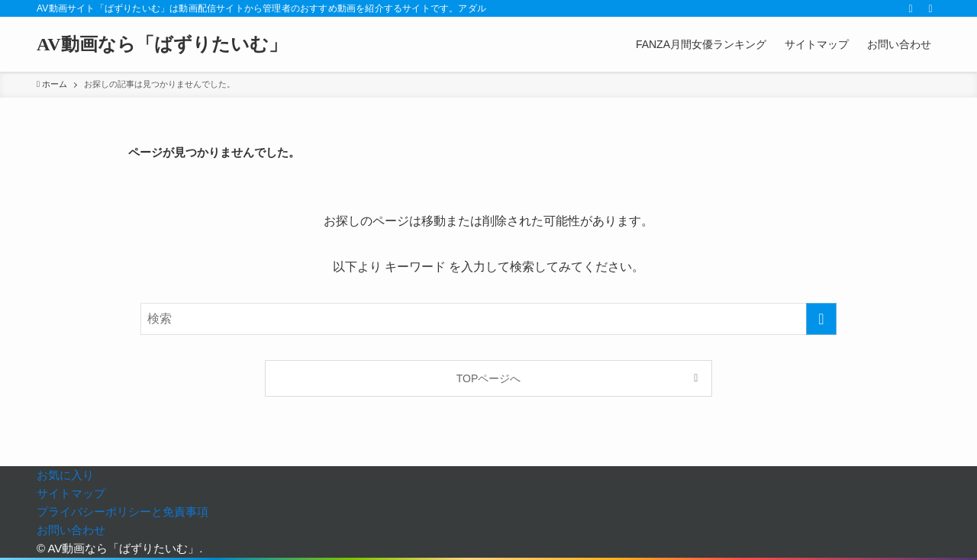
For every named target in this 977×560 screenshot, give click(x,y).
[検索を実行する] (821, 319)
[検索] (930, 8)
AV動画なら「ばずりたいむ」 (162, 44)
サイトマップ (71, 493)
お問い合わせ (71, 530)
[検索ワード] (488, 319)
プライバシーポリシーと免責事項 (123, 512)
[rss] (911, 8)
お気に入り (65, 475)
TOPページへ (489, 378)
